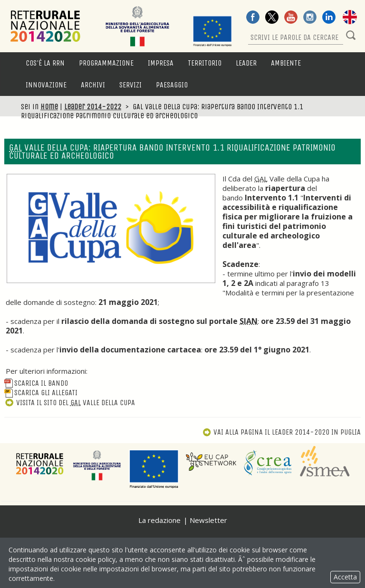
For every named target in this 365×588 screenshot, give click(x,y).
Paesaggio (172, 85)
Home (49, 107)
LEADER (246, 63)
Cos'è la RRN (45, 63)
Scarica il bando (36, 383)
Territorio (205, 63)
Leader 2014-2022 (93, 107)
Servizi (130, 85)
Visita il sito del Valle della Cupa (70, 403)
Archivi (93, 85)
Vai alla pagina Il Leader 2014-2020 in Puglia (282, 432)
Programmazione (106, 63)
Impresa (161, 63)
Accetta (345, 577)
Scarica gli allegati (41, 393)
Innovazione (46, 85)
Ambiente (286, 63)
